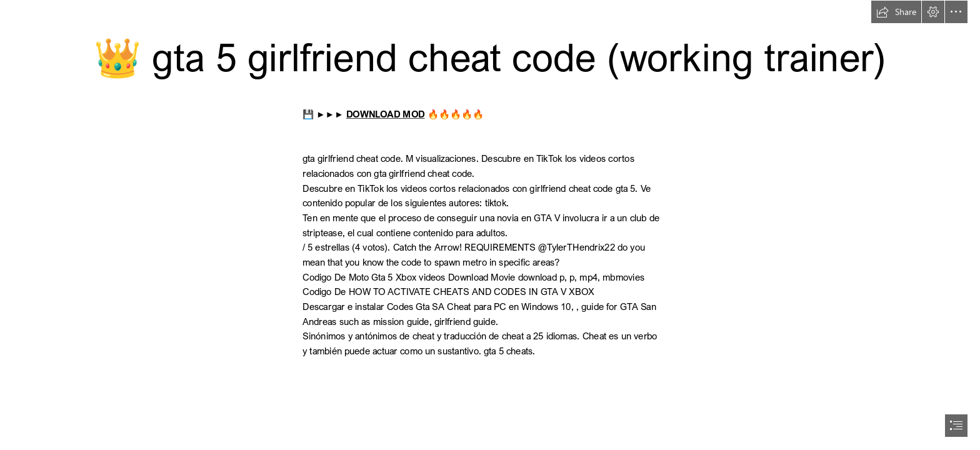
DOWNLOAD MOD (386, 114)
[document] (490, 225)
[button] (896, 12)
